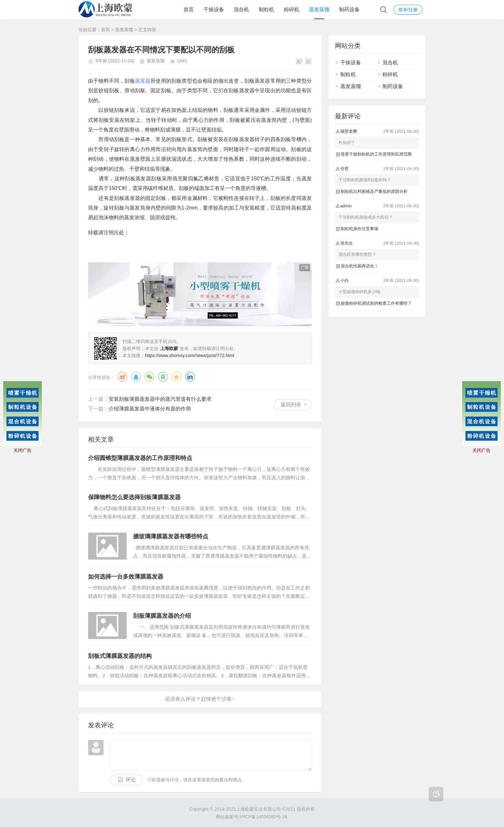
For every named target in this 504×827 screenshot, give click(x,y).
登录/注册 (408, 10)
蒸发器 (143, 81)
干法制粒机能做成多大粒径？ (366, 217)
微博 (122, 377)
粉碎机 (292, 9)
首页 (189, 9)
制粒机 (266, 9)
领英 (190, 377)
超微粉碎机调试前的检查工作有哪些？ (376, 303)
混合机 (241, 9)
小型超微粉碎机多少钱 (359, 292)
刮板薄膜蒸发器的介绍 (162, 616)
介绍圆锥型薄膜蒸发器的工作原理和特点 (140, 458)
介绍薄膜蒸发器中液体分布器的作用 (150, 409)
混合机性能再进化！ (360, 266)
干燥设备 (214, 9)
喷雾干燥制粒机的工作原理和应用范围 (376, 154)
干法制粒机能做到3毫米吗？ (365, 180)
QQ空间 (176, 377)
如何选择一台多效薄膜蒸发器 (126, 577)
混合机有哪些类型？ (357, 254)
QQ (136, 377)
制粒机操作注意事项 (360, 229)
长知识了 (347, 143)
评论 (130, 780)
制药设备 (349, 9)
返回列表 (291, 405)
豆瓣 (163, 377)
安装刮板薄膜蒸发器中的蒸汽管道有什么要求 (160, 399)
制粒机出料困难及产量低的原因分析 (374, 191)
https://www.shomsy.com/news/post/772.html (190, 355)
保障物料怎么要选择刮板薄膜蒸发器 (134, 497)
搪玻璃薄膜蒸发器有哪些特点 (171, 536)
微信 (149, 377)
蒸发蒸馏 (319, 9)
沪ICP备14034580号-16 (263, 817)
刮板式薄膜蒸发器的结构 (120, 656)
